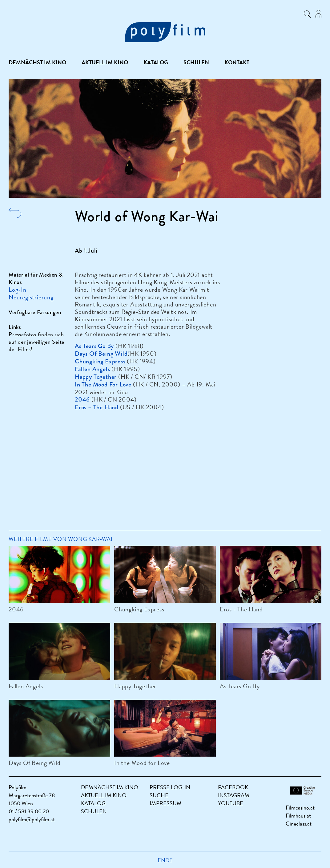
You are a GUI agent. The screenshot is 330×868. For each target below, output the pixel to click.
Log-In (18, 290)
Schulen (196, 62)
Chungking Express (139, 609)
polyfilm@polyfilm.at (32, 819)
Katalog (156, 62)
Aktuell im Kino (105, 62)
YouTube (231, 803)
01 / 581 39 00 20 (29, 811)
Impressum (166, 803)
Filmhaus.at (298, 816)
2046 (16, 609)
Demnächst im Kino (37, 62)
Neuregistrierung (31, 297)
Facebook (233, 787)
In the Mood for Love (142, 763)
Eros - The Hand (241, 609)
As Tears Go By (240, 686)
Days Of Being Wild (34, 763)
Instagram (234, 795)
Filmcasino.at (300, 808)
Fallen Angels (26, 686)
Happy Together (135, 686)
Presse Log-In (170, 787)
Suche (159, 795)
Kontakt (237, 62)
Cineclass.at (299, 824)
